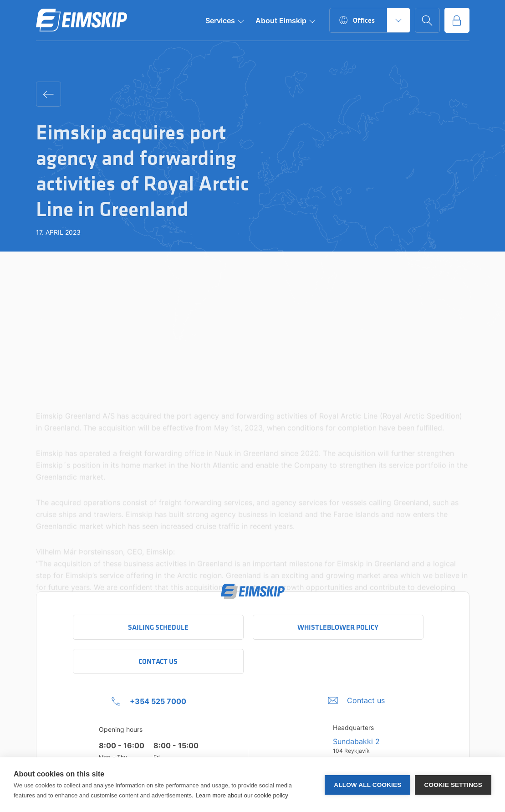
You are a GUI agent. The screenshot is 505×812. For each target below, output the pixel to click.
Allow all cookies (367, 785)
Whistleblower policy (338, 627)
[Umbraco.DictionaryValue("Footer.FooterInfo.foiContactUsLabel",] (356, 700)
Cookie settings (453, 785)
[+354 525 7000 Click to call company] (149, 701)
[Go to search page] (427, 20)
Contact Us (158, 661)
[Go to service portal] (457, 20)
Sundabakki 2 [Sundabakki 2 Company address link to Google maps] (356, 741)
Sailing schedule (158, 627)
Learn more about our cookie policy (242, 795)
